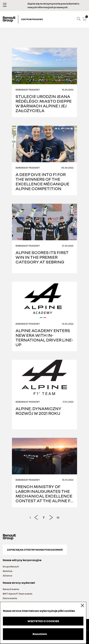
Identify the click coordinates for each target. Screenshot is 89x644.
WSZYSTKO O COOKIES (43, 621)
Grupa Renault (11, 567)
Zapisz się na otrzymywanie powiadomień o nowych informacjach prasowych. (53, 5)
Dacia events (10, 598)
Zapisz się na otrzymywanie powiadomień (35, 550)
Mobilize (8, 571)
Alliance (7, 576)
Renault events (11, 589)
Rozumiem (40, 634)
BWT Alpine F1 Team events (18, 594)
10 (58, 517)
